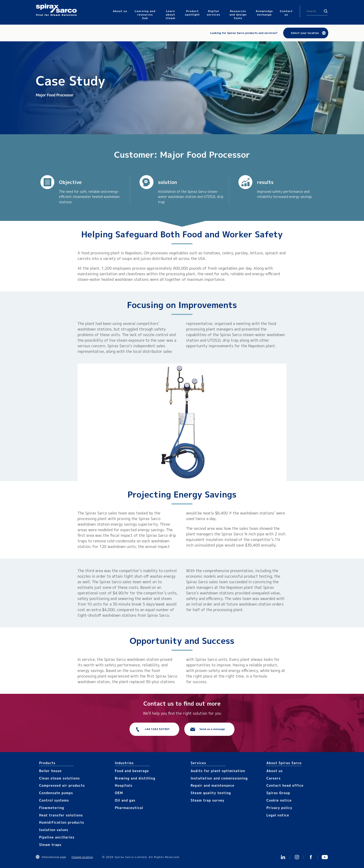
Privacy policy (279, 808)
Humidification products (62, 822)
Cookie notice (279, 800)
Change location (82, 857)
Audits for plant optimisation (218, 771)
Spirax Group (278, 793)
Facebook (311, 857)
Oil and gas (125, 800)
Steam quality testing (211, 793)
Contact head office (285, 785)
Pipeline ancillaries (57, 837)
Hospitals (124, 785)
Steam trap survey (207, 800)
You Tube (325, 857)
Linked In (283, 857)
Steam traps (50, 845)
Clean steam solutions (59, 778)
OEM (119, 793)
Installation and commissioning (219, 778)
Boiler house (50, 771)
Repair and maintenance (213, 785)
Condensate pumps (56, 793)
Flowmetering (52, 808)
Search (326, 11)
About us (275, 771)
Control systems (54, 800)
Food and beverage (132, 771)
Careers (274, 778)
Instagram (297, 857)
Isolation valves (54, 830)
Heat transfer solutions (61, 815)
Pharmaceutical (129, 808)
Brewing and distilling (135, 778)
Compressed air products (62, 785)
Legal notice (278, 815)
